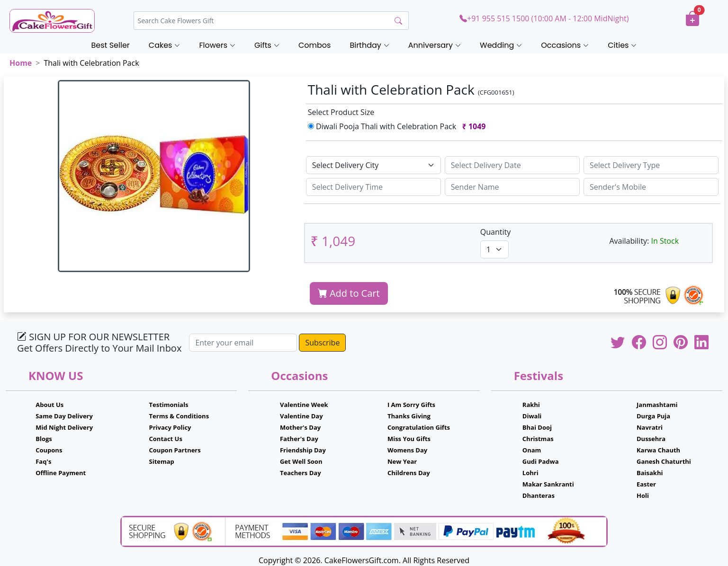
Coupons (49, 450)
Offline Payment (61, 473)
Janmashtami (657, 405)
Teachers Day (301, 473)
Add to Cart (349, 293)
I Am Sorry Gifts (411, 405)
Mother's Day (300, 427)
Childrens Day (409, 473)
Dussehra (651, 439)
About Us (49, 405)
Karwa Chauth (658, 450)
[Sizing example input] (512, 165)
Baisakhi (650, 473)
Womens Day (407, 450)
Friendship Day (303, 450)
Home (21, 63)
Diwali (532, 416)
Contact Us (166, 439)
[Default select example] (373, 165)
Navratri (650, 427)
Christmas (538, 439)
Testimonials (169, 405)
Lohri (530, 473)
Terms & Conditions (179, 416)
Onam (532, 450)
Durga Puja (653, 416)
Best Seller (111, 45)
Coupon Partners (175, 450)
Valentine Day (301, 416)
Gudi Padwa (541, 461)
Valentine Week (304, 405)
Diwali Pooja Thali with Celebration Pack (399, 126)
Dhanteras (539, 495)
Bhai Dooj (537, 427)
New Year (402, 461)
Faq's (43, 461)
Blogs (44, 439)
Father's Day (299, 439)
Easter (646, 484)
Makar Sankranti (548, 484)
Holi (643, 495)
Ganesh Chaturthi (664, 461)
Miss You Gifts (409, 439)
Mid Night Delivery (64, 427)
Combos (315, 45)
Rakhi (531, 405)
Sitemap (162, 461)
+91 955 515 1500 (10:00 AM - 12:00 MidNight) (544, 18)
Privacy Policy (170, 427)
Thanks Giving (409, 416)
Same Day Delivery (64, 416)
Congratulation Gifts (419, 427)
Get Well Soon (301, 461)
